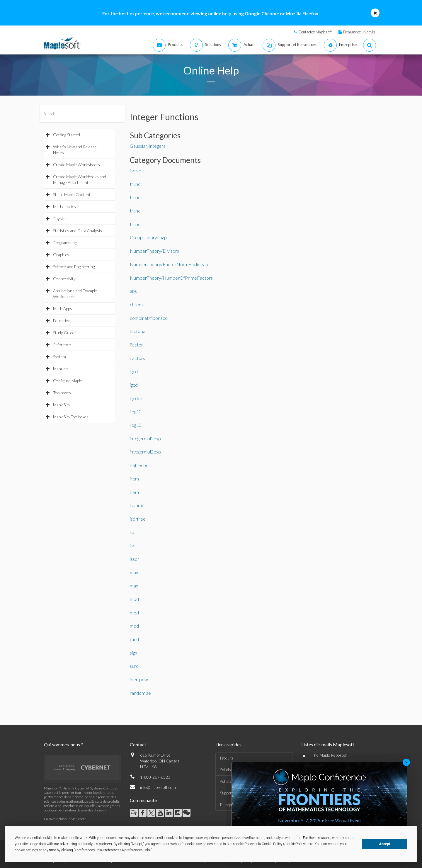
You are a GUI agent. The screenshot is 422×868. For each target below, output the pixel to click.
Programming (65, 243)
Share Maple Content (72, 195)
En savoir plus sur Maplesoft (65, 819)
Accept (385, 844)
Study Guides (65, 333)
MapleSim (61, 405)
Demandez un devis (359, 32)
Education (62, 321)
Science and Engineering (74, 267)
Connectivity (64, 279)
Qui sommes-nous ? (63, 744)
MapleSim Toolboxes (71, 417)
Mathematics (64, 207)
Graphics (61, 255)
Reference (62, 345)
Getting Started (67, 135)
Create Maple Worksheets (76, 165)
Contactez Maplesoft (315, 32)
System (59, 357)
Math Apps (63, 309)
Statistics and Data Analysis (78, 231)
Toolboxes (62, 393)
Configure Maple (68, 381)
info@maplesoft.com (158, 787)
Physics (60, 219)
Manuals (61, 369)
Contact (138, 744)
